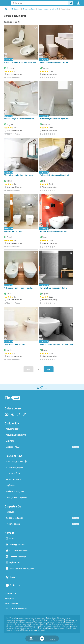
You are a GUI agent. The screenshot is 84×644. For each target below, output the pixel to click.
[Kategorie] (6, 3)
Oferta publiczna (11, 598)
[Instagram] (19, 414)
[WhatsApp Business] (43, 544)
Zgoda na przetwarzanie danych (16, 608)
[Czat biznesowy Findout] (43, 550)
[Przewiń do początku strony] (42, 387)
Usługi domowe (15, 9)
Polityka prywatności (12, 603)
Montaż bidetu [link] (65, 9)
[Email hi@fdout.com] (43, 562)
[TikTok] (25, 414)
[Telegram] (13, 414)
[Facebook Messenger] (43, 556)
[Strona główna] (6, 9)
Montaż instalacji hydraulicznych (48, 9)
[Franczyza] (53, 638)
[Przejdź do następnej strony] (49, 369)
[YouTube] (7, 414)
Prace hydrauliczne (29, 9)
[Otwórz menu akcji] (42, 638)
